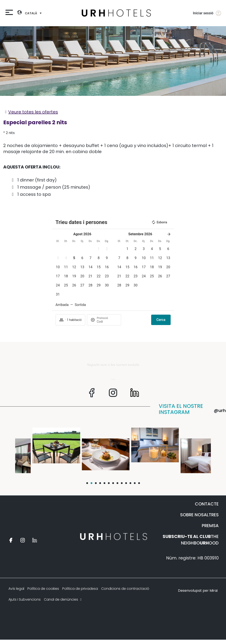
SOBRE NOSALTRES (199, 515)
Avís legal (16, 589)
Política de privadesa (80, 589)
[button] (99, 249)
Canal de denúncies (63, 599)
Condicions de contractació (125, 589)
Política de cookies (43, 589)
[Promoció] (107, 322)
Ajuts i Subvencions (25, 599)
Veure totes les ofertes (33, 112)
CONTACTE (207, 504)
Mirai (214, 591)
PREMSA (210, 526)
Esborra (159, 222)
